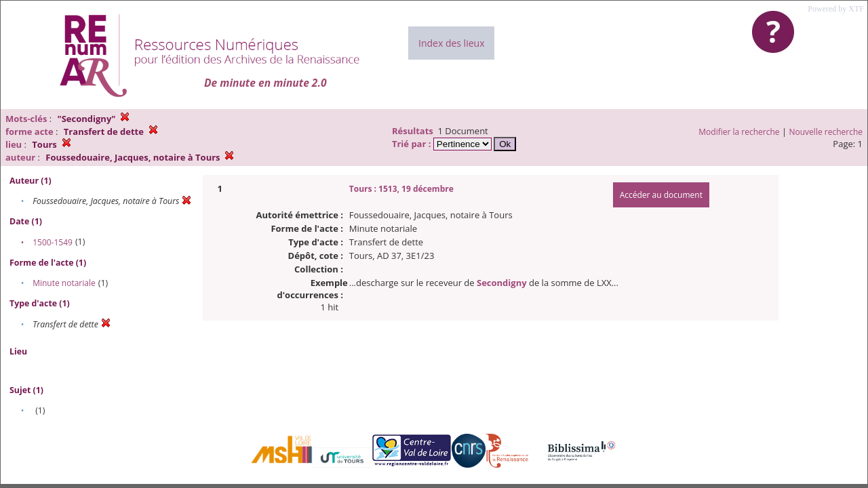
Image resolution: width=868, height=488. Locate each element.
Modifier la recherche (739, 132)
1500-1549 (53, 242)
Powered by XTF (836, 9)
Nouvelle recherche (826, 132)
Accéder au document (661, 195)
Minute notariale (64, 283)
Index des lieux (451, 43)
